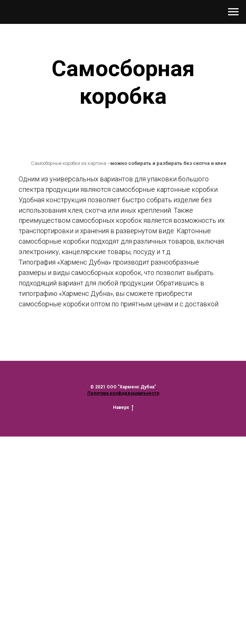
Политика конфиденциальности (123, 393)
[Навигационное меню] (233, 12)
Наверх (123, 408)
